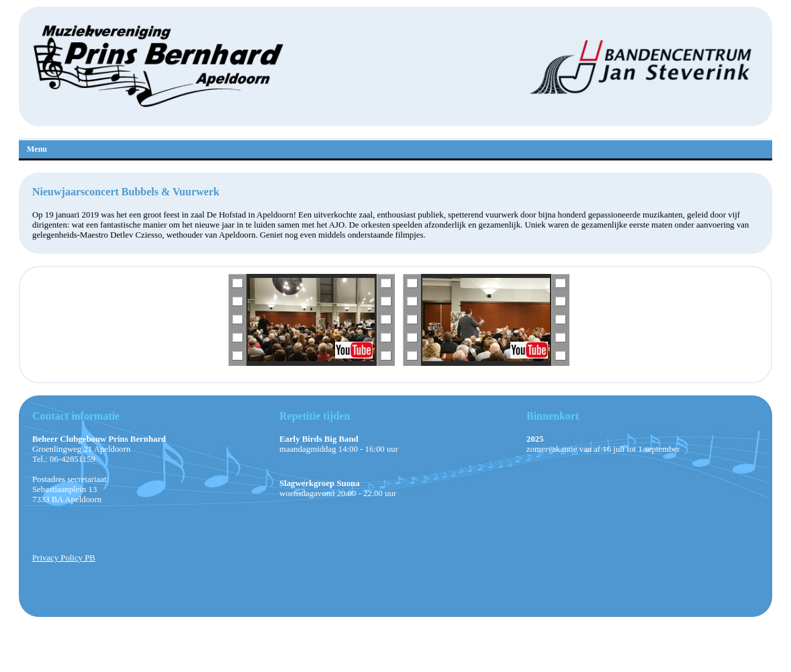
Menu (37, 149)
